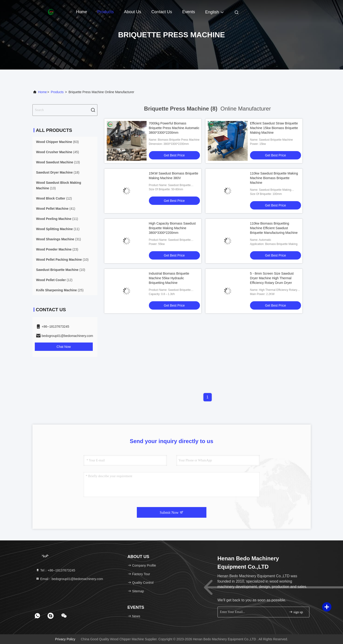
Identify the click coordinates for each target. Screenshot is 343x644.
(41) (56, 209)
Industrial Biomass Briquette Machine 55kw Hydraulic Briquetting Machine (169, 278)
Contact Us (162, 12)
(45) (58, 152)
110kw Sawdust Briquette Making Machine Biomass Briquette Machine (274, 178)
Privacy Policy (65, 639)
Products (106, 12)
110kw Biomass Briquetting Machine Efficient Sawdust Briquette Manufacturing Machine (274, 228)
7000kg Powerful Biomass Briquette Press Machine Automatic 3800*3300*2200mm (174, 128)
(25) (60, 290)
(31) (59, 239)
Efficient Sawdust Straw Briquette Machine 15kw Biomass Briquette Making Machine (274, 128)
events (189, 12)
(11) (57, 219)
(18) (58, 172)
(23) (57, 249)
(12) (54, 198)
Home (82, 12)
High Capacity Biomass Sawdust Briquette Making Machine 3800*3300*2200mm (172, 228)
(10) (62, 260)
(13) (58, 162)
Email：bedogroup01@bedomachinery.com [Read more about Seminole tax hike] (69, 579)
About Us (133, 12)
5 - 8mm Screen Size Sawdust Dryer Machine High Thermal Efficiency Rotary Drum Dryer (272, 278)
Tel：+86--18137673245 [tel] (56, 570)
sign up (296, 612)
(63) (58, 142)
